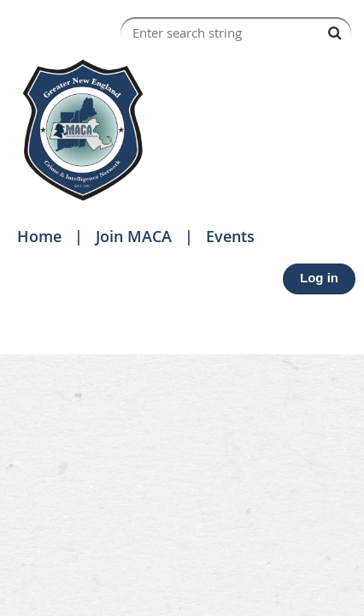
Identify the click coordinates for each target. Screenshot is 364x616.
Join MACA (134, 236)
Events (230, 236)
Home (39, 236)
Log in (319, 278)
